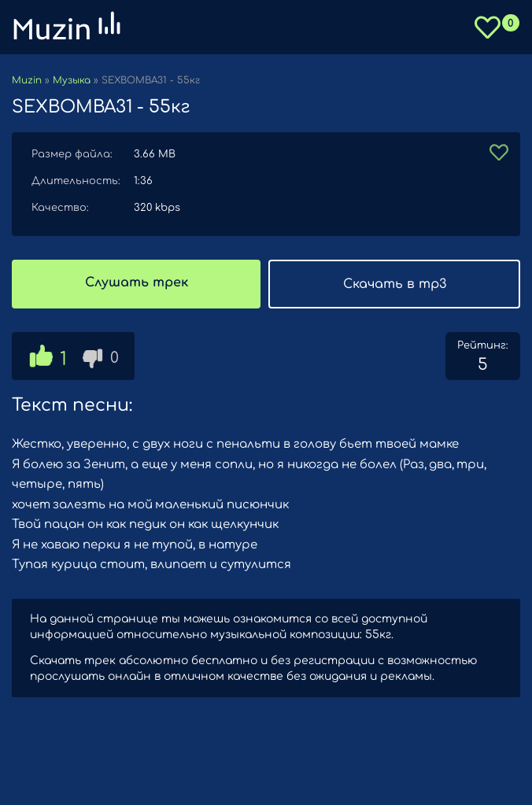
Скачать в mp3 (395, 284)
